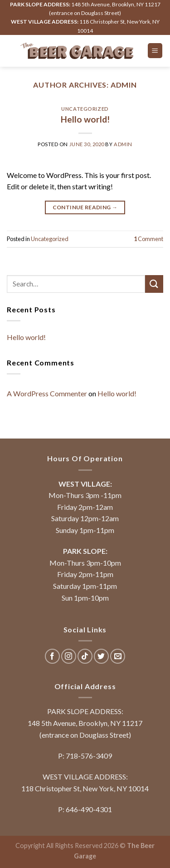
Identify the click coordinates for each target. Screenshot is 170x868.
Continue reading (85, 207)
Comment (148, 239)
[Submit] (154, 284)
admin (124, 85)
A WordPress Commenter (47, 393)
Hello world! (85, 119)
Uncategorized (85, 109)
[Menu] (155, 51)
